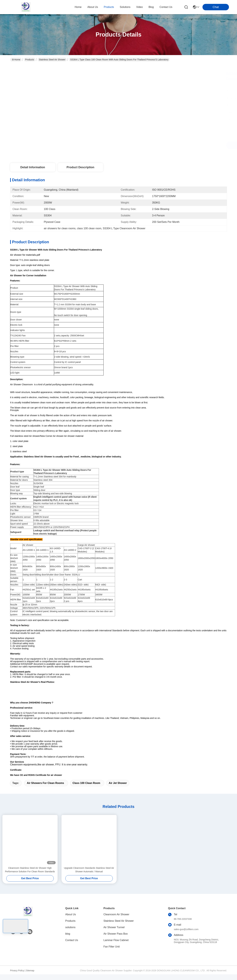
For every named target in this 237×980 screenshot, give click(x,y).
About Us (71, 920)
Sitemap (30, 976)
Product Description (80, 167)
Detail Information (33, 167)
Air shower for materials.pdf (25, 255)
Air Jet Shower (118, 789)
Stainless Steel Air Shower (52, 60)
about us (93, 7)
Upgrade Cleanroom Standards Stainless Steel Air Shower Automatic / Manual (89, 875)
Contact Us (72, 946)
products (109, 7)
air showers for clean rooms (45, 789)
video (139, 7)
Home (78, 7)
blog (151, 7)
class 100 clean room (86, 789)
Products (30, 60)
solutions (125, 7)
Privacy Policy (17, 976)
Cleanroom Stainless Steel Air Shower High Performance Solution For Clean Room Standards (30, 875)
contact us (166, 7)
